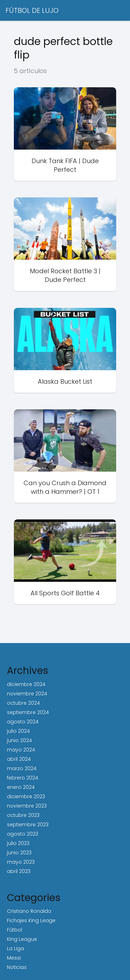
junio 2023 (19, 853)
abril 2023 (19, 871)
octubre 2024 (23, 703)
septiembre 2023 (28, 825)
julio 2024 (18, 731)
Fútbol (15, 930)
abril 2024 (19, 759)
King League (22, 939)
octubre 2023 (23, 815)
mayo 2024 (21, 750)
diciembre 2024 (26, 684)
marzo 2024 (22, 768)
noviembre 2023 (27, 806)
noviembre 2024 (27, 694)
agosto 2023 (23, 834)
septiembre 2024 (28, 712)
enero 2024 (21, 787)
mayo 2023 (21, 862)
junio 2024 (19, 740)
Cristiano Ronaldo (29, 911)
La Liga (15, 948)
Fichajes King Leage (31, 920)
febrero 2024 (23, 778)
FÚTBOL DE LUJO (32, 10)
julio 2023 (18, 843)
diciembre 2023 (26, 796)
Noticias (17, 967)
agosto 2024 (23, 722)
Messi (14, 958)
